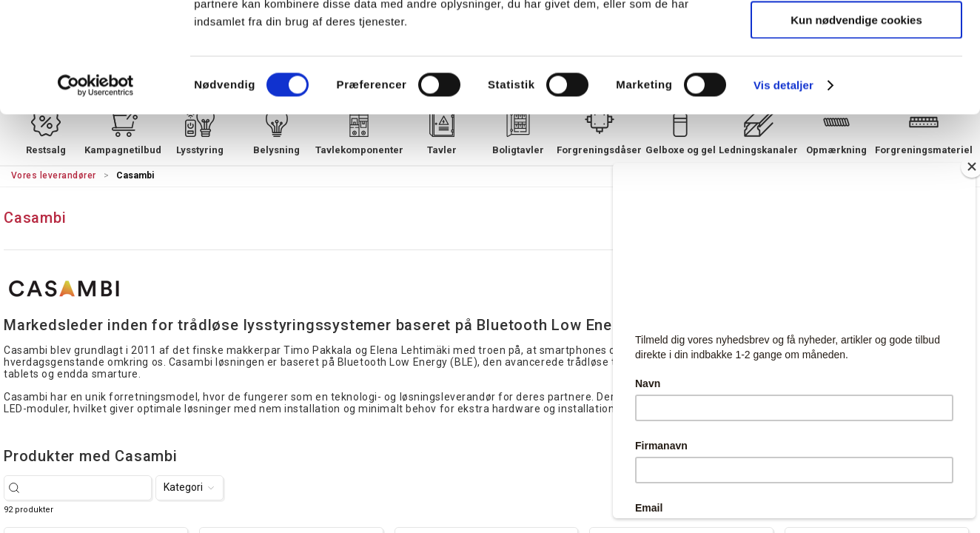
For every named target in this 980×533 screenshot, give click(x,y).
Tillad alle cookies (856, 37)
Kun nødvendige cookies (856, 123)
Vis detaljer (783, 188)
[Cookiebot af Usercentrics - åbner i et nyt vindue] (96, 189)
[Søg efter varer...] (85, 487)
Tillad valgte (856, 80)
